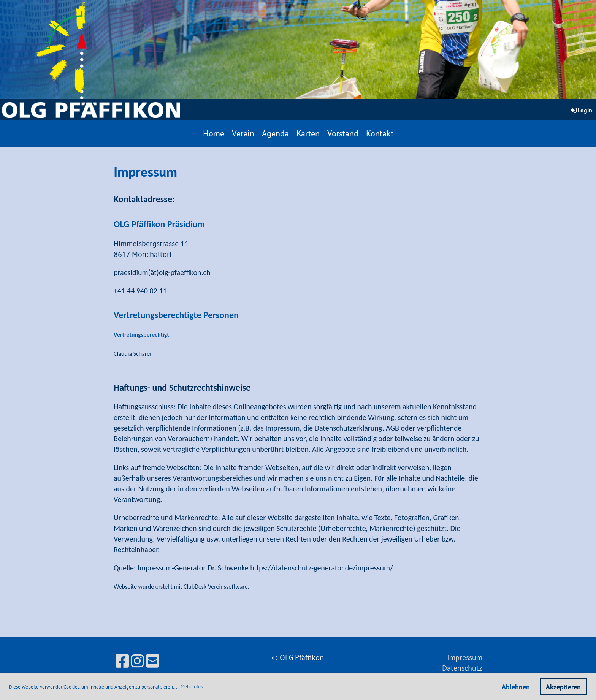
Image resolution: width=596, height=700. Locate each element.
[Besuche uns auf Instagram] (137, 661)
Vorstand (343, 133)
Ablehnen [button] (516, 687)
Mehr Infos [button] (192, 687)
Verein (243, 133)
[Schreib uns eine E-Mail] (153, 661)
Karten (308, 133)
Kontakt (380, 133)
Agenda (275, 133)
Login (581, 110)
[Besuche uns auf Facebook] (122, 661)
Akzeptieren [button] (563, 687)
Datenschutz (462, 668)
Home (214, 133)
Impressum (465, 657)
